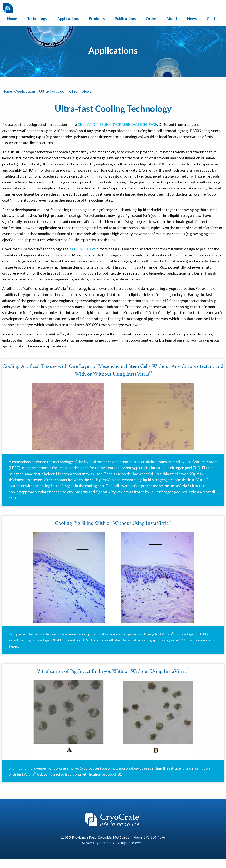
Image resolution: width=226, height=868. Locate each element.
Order (151, 19)
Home (12, 19)
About (172, 19)
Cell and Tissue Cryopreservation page (117, 124)
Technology (37, 19)
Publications (125, 19)
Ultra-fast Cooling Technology (65, 91)
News (192, 19)
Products (97, 19)
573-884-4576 (154, 837)
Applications (68, 19)
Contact (214, 19)
